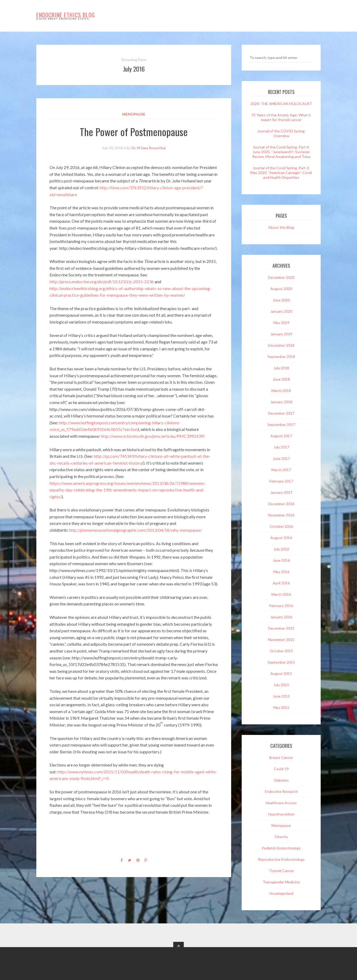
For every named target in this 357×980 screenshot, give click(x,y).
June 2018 (281, 379)
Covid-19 (281, 769)
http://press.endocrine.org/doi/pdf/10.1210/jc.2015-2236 (102, 282)
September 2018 (281, 357)
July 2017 (281, 447)
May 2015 (281, 707)
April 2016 (281, 583)
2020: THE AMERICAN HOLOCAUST (281, 104)
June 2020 (281, 300)
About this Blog (281, 227)
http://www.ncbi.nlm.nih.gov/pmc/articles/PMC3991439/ (153, 436)
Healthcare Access (281, 803)
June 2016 (281, 560)
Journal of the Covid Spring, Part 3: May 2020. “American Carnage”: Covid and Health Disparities (281, 173)
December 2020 (281, 277)
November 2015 (281, 640)
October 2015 (281, 651)
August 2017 (281, 436)
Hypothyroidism (281, 814)
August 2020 (281, 289)
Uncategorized (281, 893)
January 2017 (281, 492)
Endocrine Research (281, 791)
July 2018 (281, 368)
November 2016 (281, 515)
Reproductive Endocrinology (281, 859)
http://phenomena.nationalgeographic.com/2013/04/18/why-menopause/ (135, 530)
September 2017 (281, 424)
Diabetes (281, 780)
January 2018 (281, 402)
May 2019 (281, 323)
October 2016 (281, 526)
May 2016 (281, 572)
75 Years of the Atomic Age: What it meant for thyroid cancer (281, 117)
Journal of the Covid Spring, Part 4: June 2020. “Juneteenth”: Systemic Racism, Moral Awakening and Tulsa (281, 152)
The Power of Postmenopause (134, 132)
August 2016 (281, 538)
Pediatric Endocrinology (281, 848)
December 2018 (281, 345)
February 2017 (281, 481)
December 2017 (281, 413)
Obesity (281, 837)
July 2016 (281, 549)
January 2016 (281, 617)
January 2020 (281, 311)
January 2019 (281, 334)
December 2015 (281, 628)
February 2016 (281, 606)
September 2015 (281, 662)
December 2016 (281, 504)
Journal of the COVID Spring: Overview (281, 133)
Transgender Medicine (281, 882)
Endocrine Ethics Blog (66, 15)
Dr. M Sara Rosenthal (149, 148)
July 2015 (281, 685)
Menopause (134, 114)
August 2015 (281, 673)
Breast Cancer (281, 757)
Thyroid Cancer (281, 871)
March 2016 (281, 594)
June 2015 (281, 696)
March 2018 (281, 390)
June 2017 (281, 458)
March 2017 (281, 470)
